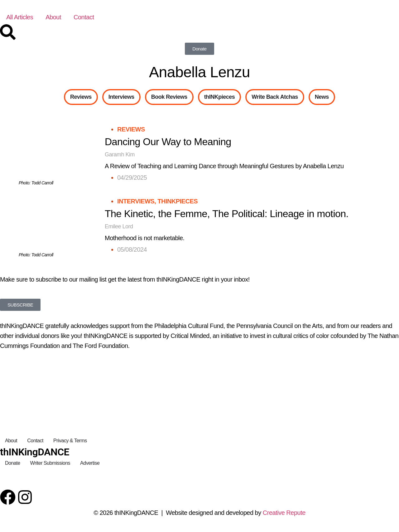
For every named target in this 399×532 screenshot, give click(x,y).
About (53, 17)
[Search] (8, 32)
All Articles (20, 17)
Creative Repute (284, 513)
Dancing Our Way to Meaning (168, 142)
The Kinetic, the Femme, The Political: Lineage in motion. (227, 214)
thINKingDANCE (35, 452)
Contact (84, 17)
